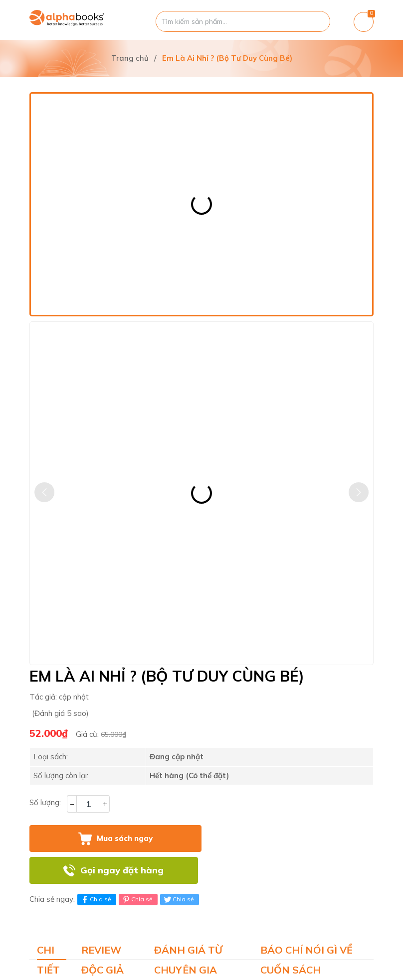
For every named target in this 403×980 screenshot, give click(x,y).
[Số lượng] (88, 804)
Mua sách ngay (125, 838)
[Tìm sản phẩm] (243, 21)
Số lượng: (45, 802)
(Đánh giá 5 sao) (60, 713)
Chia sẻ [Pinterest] (137, 899)
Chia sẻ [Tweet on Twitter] (178, 899)
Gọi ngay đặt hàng (122, 870)
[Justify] (317, 21)
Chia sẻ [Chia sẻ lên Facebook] (96, 899)
